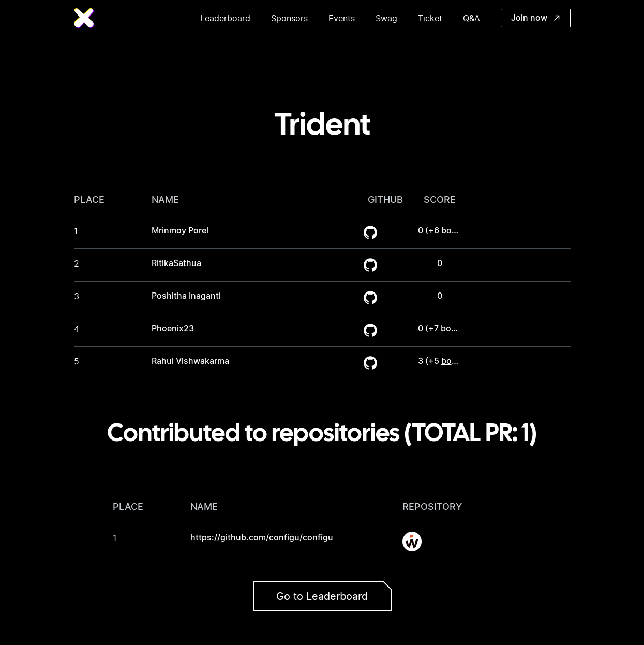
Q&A (471, 18)
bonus (454, 231)
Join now (535, 18)
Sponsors (289, 18)
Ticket (430, 18)
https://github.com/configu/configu (262, 538)
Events (342, 18)
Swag (386, 18)
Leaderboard (225, 18)
